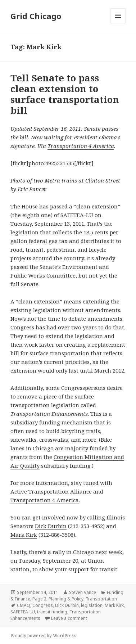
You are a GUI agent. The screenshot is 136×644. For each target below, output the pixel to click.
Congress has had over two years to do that (67, 327)
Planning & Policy (66, 599)
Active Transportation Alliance (51, 491)
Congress (43, 605)
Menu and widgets (118, 23)
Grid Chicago (36, 16)
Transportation (101, 599)
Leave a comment (69, 618)
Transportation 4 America (81, 146)
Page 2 (39, 599)
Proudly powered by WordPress (43, 636)
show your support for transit (78, 569)
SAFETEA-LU (23, 612)
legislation (92, 605)
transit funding (52, 612)
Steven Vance (83, 592)
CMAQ (24, 605)
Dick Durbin (51, 526)
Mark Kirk (24, 535)
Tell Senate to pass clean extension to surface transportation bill (65, 94)
